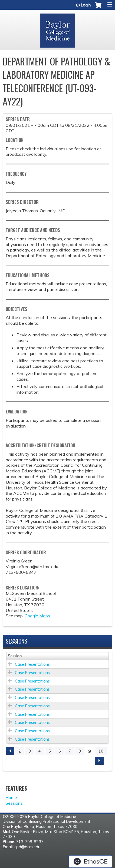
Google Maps (37, 616)
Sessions (14, 803)
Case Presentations (32, 664)
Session (15, 656)
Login (86, 5)
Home (11, 797)
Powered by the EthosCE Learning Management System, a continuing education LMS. (90, 862)
